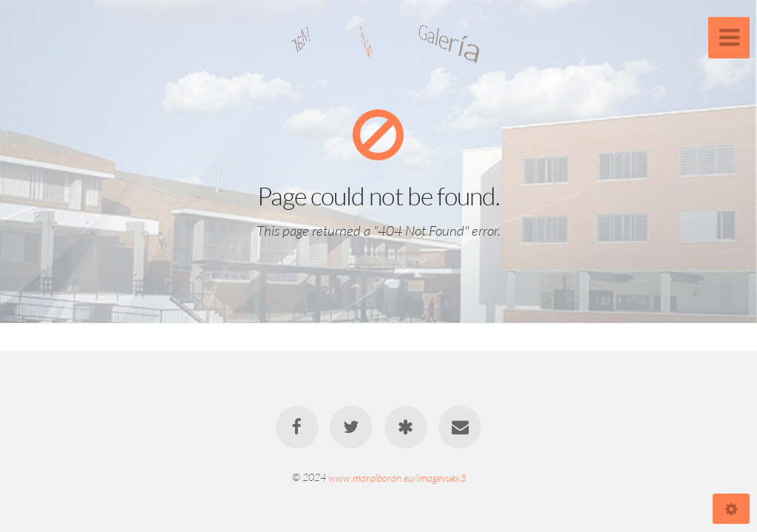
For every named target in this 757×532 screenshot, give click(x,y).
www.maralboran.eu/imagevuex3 (397, 477)
